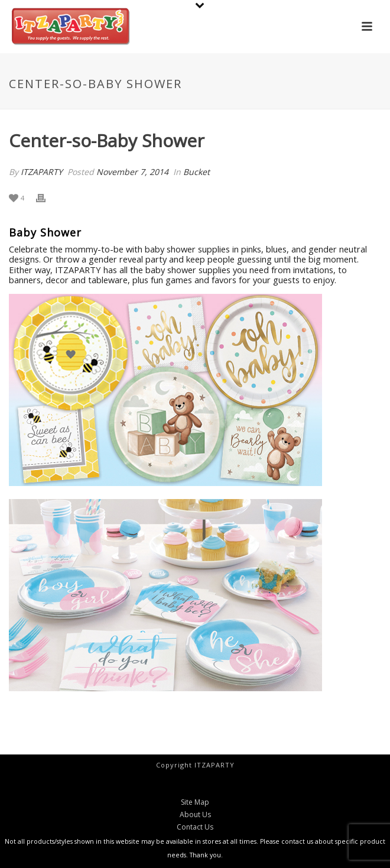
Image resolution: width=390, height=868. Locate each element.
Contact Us (195, 827)
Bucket (196, 172)
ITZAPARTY (42, 172)
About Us (195, 815)
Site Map (195, 802)
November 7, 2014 (132, 172)
